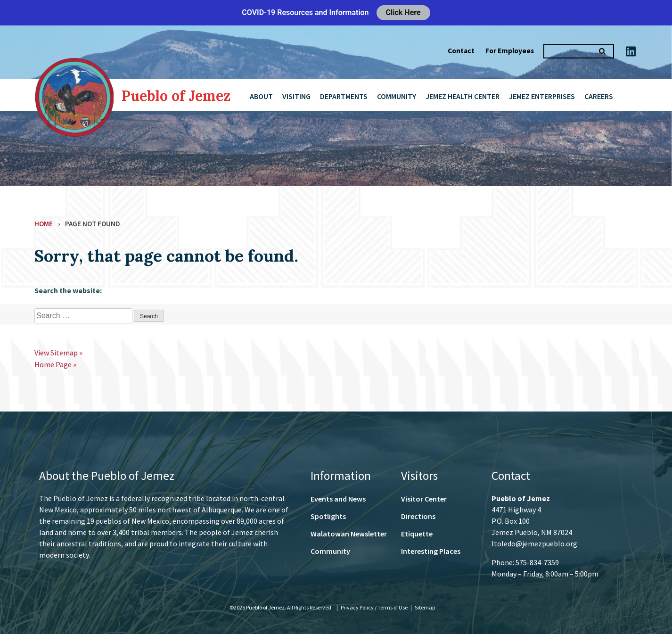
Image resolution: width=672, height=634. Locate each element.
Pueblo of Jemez (176, 96)
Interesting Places (431, 551)
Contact (461, 51)
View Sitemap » (58, 353)
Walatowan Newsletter (349, 534)
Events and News (338, 499)
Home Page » (55, 364)
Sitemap (425, 607)
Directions (418, 516)
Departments (344, 96)
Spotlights (328, 516)
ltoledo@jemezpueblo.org (534, 543)
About (261, 96)
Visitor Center (424, 499)
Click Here (403, 12)
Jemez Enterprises (542, 96)
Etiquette (417, 534)
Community (397, 96)
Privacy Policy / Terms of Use (375, 607)
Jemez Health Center (463, 96)
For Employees (510, 51)
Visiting (296, 96)
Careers (599, 96)
